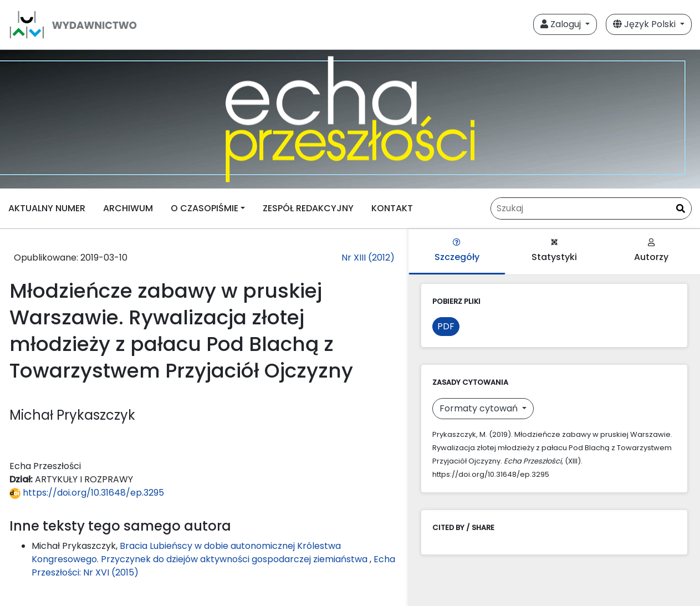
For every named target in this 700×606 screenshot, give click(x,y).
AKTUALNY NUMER (47, 208)
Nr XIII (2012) (368, 258)
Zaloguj (562, 24)
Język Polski (645, 24)
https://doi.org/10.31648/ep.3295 (87, 493)
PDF (446, 326)
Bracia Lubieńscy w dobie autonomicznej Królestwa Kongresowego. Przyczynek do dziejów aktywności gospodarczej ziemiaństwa (201, 552)
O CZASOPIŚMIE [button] (205, 208)
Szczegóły (457, 251)
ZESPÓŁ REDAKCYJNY (308, 208)
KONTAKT (392, 208)
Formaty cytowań (480, 408)
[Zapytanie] (591, 208)
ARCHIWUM (128, 208)
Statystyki (554, 251)
